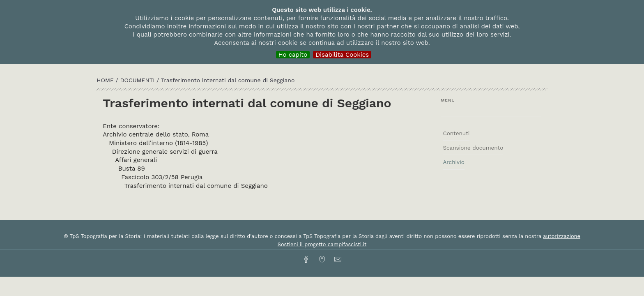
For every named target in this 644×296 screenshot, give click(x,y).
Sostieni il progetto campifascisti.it (322, 244)
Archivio (453, 162)
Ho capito (293, 55)
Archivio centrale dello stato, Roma (156, 134)
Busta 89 (132, 169)
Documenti (139, 80)
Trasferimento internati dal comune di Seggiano (196, 186)
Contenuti (456, 133)
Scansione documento (473, 148)
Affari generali (136, 160)
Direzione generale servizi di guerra (165, 152)
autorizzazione (562, 236)
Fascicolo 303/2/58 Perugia (162, 177)
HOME (106, 80)
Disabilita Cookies (342, 55)
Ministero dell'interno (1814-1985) (158, 143)
